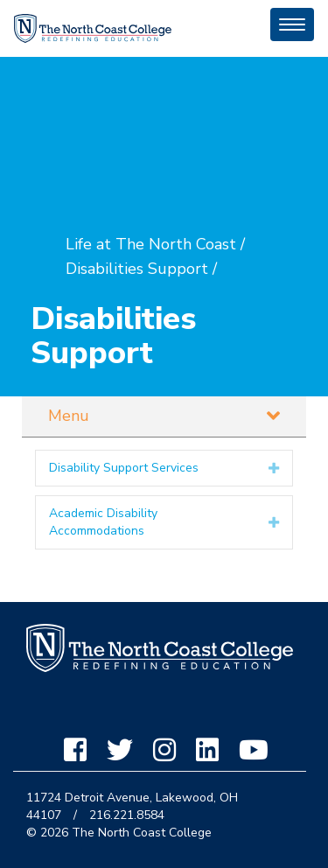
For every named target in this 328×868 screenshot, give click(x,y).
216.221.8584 (127, 815)
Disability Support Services (124, 468)
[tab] (164, 468)
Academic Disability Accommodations (103, 522)
